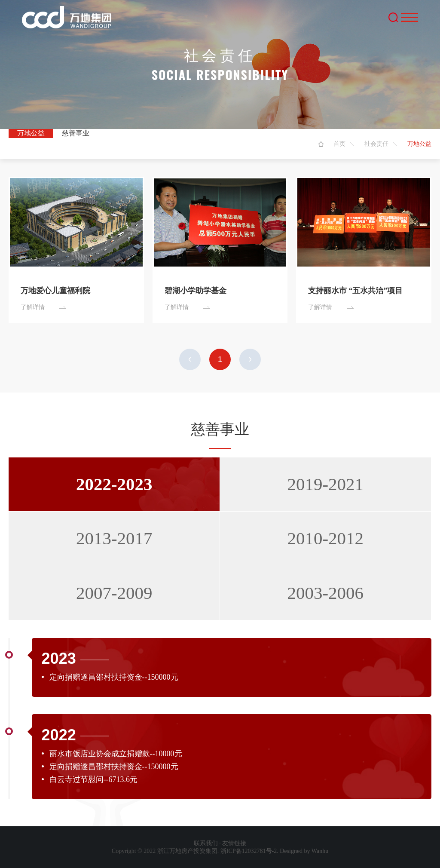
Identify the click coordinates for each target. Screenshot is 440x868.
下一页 (250, 359)
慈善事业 (76, 133)
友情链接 (234, 843)
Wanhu (320, 851)
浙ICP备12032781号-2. (249, 851)
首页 (339, 144)
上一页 (190, 359)
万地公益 (31, 133)
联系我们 (206, 843)
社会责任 (376, 144)
